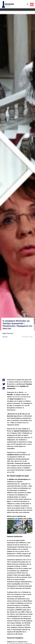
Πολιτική (5, 337)
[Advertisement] (17, 358)
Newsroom (10, 334)
